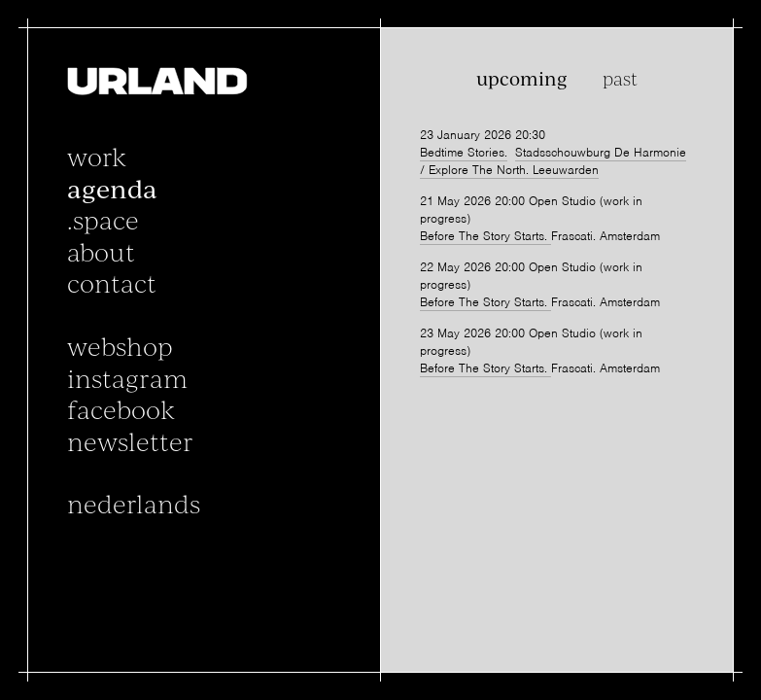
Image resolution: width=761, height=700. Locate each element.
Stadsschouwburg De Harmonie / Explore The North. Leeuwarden (553, 162)
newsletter (131, 440)
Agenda (113, 189)
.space (104, 220)
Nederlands (135, 504)
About (102, 252)
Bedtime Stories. (464, 153)
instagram (128, 377)
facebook (122, 409)
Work (98, 157)
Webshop (121, 346)
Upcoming (522, 79)
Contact (113, 283)
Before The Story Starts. (485, 240)
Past (619, 79)
